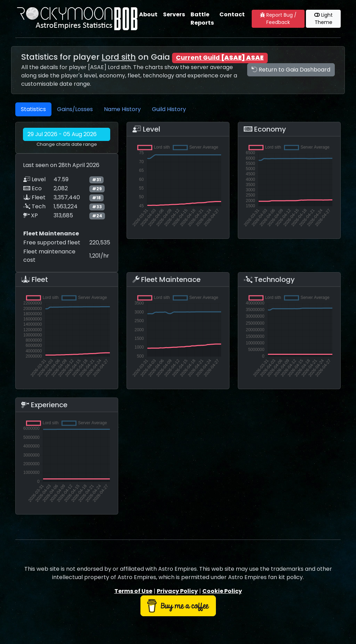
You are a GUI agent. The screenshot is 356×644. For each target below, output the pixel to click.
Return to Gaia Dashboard (291, 70)
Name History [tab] (122, 109)
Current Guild (220, 58)
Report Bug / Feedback (278, 19)
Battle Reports (202, 19)
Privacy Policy (177, 591)
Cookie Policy (222, 591)
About (148, 14)
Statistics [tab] (33, 109)
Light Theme (323, 19)
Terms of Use (133, 591)
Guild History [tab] (169, 109)
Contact (232, 14)
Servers (174, 14)
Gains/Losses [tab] (75, 109)
